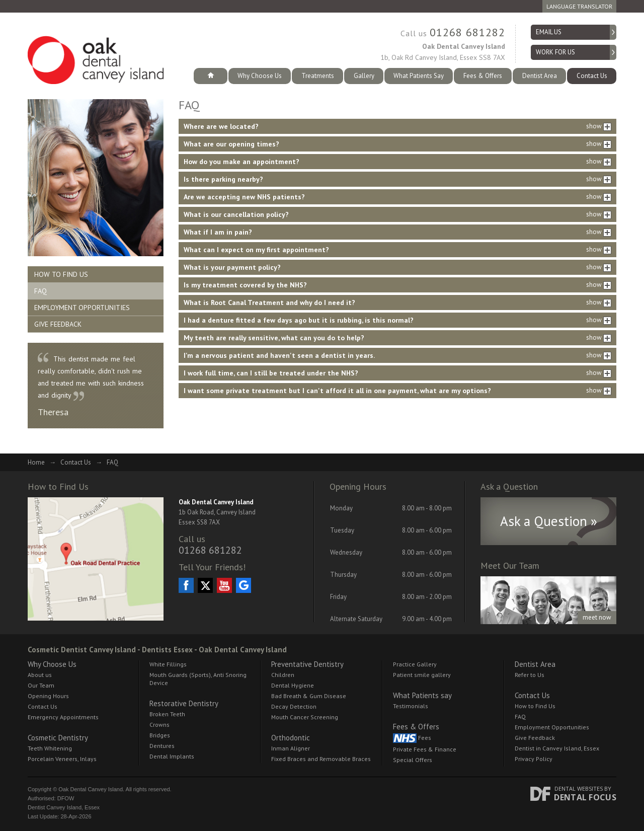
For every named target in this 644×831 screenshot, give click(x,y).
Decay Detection (294, 706)
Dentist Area (540, 76)
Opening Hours (48, 696)
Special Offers (413, 760)
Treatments (318, 76)
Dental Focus (585, 797)
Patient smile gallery (422, 675)
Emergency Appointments (63, 717)
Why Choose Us (260, 76)
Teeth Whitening (50, 748)
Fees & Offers (483, 76)
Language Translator (579, 6)
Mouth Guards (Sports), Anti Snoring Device (198, 679)
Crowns (159, 725)
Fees (412, 738)
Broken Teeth (167, 714)
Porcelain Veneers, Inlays (62, 759)
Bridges (160, 735)
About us (40, 675)
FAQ (41, 291)
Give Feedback (58, 324)
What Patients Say (419, 76)
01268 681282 (467, 32)
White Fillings (168, 664)
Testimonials (411, 706)
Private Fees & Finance (425, 749)
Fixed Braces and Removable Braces (321, 759)
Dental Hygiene (293, 685)
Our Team (41, 685)
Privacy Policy (534, 759)
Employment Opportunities (82, 308)
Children (283, 675)
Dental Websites (579, 788)
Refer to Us (530, 675)
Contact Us (592, 76)
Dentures (162, 746)
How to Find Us (61, 274)
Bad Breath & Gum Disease (309, 696)
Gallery (364, 76)
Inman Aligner (291, 748)
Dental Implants (172, 756)
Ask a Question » (549, 521)
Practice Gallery (415, 664)
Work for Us (555, 52)
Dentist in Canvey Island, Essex (557, 748)
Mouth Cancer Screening (305, 717)
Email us (549, 32)
